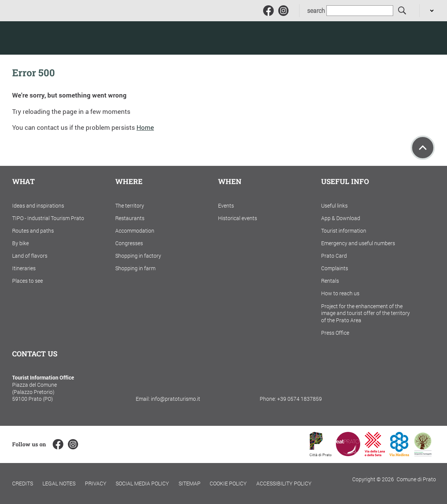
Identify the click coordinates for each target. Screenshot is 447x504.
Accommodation (135, 231)
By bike (20, 243)
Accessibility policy (284, 483)
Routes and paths (33, 231)
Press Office (335, 333)
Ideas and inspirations (38, 206)
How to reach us (340, 293)
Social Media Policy (142, 483)
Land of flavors (30, 256)
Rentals (330, 281)
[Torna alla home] (60, 38)
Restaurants (130, 218)
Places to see (27, 281)
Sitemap (190, 483)
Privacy (96, 483)
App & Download (341, 218)
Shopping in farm (135, 268)
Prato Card (334, 256)
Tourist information (344, 231)
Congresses (129, 243)
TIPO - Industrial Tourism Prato (48, 218)
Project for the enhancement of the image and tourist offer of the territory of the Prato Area (365, 313)
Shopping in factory (138, 256)
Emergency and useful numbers (358, 243)
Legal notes (59, 483)
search (316, 11)
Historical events (238, 218)
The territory (130, 206)
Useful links (334, 206)
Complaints (335, 268)
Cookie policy (228, 483)
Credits (23, 483)
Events (226, 206)
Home (145, 127)
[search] (402, 11)
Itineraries (24, 268)
